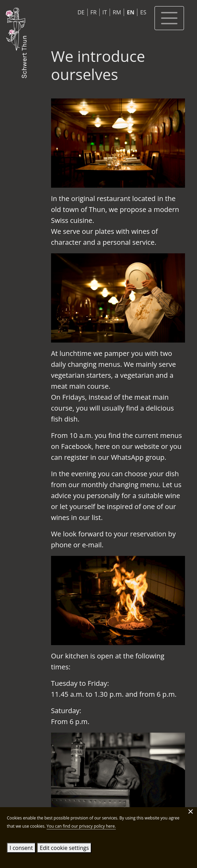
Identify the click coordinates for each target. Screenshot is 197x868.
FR (94, 12)
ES (143, 12)
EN (131, 12)
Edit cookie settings (64, 848)
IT (105, 12)
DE (81, 12)
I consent (21, 848)
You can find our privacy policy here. (81, 826)
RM (117, 12)
